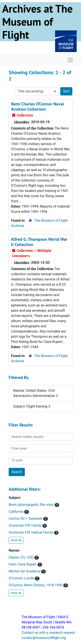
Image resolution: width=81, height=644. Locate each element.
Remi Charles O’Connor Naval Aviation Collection (37, 107)
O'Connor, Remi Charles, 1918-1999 (36, 585)
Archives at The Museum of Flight (37, 22)
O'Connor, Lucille (22, 578)
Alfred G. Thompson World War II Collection (39, 242)
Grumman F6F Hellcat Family (31, 532)
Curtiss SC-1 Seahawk (26, 519)
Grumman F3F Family (25, 525)
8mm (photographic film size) (32, 505)
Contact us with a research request (48, 633)
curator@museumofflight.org (44, 638)
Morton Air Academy (25, 571)
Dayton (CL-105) (21, 557)
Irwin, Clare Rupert (23, 564)
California (16, 512)
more (16, 540)
